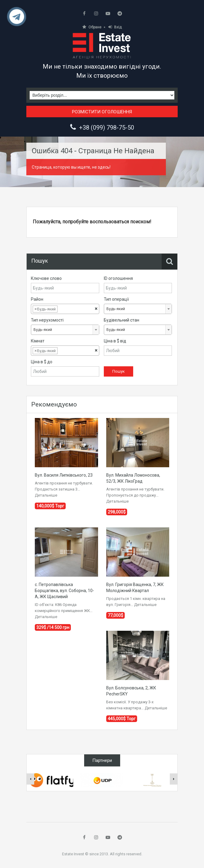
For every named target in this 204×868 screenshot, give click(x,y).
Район (37, 299)
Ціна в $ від (115, 341)
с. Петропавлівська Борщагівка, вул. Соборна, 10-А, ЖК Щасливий (64, 591)
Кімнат (38, 341)
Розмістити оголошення (102, 112)
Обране (92, 27)
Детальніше (46, 495)
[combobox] (65, 309)
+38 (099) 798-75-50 (107, 128)
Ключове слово (46, 278)
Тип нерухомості (47, 320)
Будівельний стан (122, 320)
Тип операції (116, 299)
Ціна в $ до (42, 362)
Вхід (115, 27)
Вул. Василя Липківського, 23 (64, 475)
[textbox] (64, 309)
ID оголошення (118, 278)
